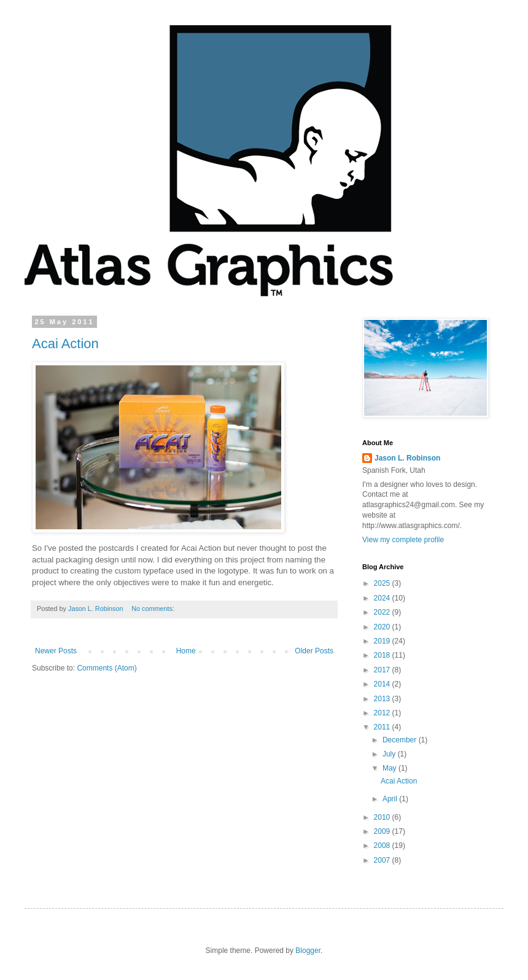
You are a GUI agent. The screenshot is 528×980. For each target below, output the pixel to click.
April (391, 799)
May (390, 768)
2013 (383, 699)
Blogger (308, 951)
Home (186, 651)
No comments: (154, 609)
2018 (383, 655)
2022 (383, 612)
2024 (383, 598)
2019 (383, 641)
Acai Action (65, 344)
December (401, 740)
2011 (383, 727)
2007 (383, 860)
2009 (383, 831)
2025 (383, 583)
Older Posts (314, 651)
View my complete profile (403, 540)
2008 (383, 846)
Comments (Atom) (107, 668)
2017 (383, 670)
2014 (383, 684)
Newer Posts (56, 651)
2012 (383, 713)
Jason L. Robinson (407, 458)
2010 (383, 817)
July (390, 754)
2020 (383, 627)
